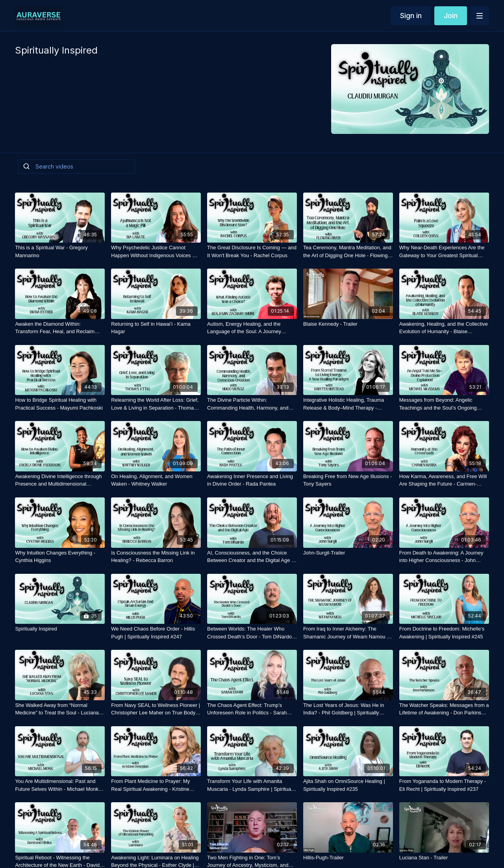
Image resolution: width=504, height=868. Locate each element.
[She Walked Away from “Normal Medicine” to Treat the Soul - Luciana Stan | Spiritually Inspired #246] (60, 709)
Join (451, 16)
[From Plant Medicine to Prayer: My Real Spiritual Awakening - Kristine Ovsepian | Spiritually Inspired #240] (156, 785)
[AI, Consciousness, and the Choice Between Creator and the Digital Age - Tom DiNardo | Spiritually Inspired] (252, 557)
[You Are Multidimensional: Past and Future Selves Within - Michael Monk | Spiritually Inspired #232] (60, 785)
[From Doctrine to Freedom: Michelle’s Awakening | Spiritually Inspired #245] (444, 633)
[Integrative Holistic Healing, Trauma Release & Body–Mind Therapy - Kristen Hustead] (348, 404)
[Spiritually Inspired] (60, 629)
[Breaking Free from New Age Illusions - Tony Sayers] (348, 480)
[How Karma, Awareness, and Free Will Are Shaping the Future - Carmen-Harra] (444, 480)
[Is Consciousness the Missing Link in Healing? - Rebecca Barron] (156, 557)
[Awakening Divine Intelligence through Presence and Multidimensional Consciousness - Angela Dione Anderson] (60, 480)
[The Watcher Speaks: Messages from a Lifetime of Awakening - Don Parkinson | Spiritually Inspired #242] (444, 709)
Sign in (411, 16)
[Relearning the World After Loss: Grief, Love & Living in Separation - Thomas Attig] (156, 404)
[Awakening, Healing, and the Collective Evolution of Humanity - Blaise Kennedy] (444, 328)
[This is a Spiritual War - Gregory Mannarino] (60, 251)
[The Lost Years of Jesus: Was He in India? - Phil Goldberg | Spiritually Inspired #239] (348, 709)
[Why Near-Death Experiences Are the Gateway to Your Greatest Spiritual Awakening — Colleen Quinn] (444, 251)
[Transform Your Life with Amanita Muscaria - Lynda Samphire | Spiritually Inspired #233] (252, 785)
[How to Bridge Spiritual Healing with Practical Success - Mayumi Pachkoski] (60, 404)
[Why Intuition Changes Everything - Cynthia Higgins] (60, 557)
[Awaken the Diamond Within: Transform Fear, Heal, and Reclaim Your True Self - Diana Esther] (60, 328)
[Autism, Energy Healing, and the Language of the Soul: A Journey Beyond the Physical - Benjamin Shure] (252, 328)
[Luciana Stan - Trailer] (444, 858)
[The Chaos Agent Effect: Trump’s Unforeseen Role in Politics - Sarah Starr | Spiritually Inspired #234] (252, 709)
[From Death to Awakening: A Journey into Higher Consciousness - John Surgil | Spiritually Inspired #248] (444, 557)
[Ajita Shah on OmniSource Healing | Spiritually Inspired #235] (348, 785)
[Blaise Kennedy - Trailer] (348, 324)
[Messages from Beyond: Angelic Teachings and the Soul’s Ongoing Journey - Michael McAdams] (444, 404)
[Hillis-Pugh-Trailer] (348, 858)
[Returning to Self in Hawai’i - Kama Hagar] (156, 328)
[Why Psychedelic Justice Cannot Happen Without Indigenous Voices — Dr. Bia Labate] (156, 251)
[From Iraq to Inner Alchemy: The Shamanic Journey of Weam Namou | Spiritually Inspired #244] (348, 633)
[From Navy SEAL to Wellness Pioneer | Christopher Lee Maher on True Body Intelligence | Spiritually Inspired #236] (156, 709)
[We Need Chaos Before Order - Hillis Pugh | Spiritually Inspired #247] (156, 633)
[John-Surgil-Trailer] (348, 553)
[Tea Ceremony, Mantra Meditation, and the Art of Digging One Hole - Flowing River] (348, 251)
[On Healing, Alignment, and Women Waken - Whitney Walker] (156, 480)
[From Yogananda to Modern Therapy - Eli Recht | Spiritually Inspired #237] (444, 785)
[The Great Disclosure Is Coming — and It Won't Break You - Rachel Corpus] (252, 251)
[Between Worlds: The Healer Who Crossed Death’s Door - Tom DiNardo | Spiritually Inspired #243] (252, 633)
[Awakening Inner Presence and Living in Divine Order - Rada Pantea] (252, 480)
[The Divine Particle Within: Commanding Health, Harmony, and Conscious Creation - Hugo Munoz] (252, 404)
